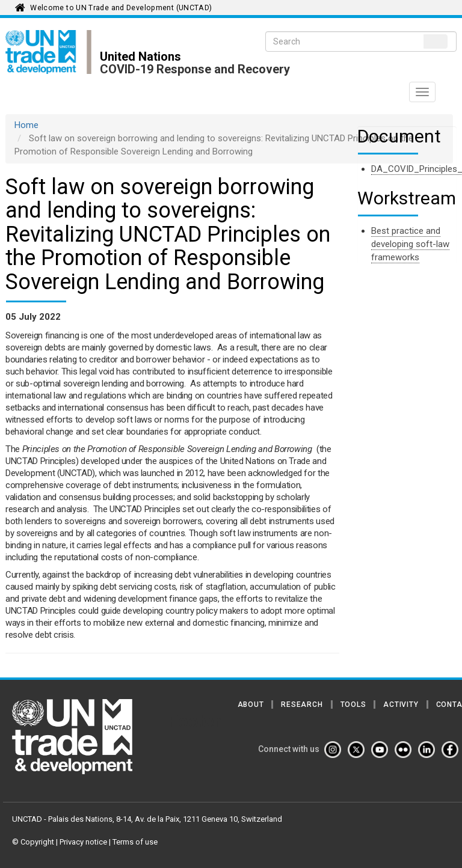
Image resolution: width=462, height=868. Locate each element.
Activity (401, 704)
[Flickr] (405, 750)
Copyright (37, 842)
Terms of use (135, 842)
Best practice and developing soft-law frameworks (410, 244)
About (251, 704)
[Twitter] (359, 750)
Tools (353, 704)
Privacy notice (83, 842)
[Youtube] (382, 750)
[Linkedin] (429, 750)
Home (26, 125)
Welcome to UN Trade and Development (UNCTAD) (121, 8)
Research (302, 704)
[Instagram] (335, 750)
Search (436, 41)
